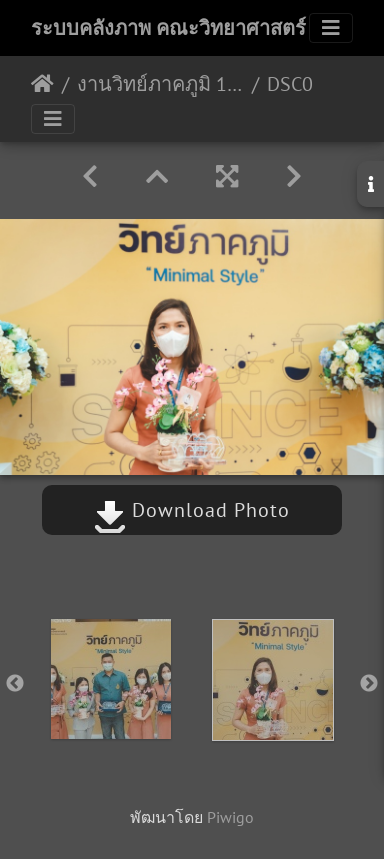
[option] (111, 679)
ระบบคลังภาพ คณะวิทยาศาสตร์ (168, 28)
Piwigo (230, 817)
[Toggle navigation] (331, 28)
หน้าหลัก (42, 84)
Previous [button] (15, 684)
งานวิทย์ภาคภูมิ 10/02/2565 (160, 84)
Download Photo (192, 510)
